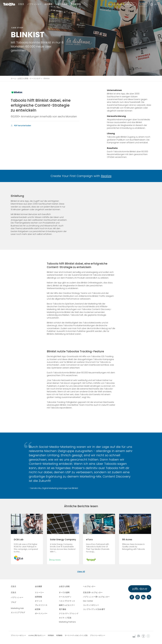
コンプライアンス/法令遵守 (94, 609)
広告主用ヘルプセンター (93, 592)
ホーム (13, 78)
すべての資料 (64, 592)
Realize (106, 176)
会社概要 (38, 586)
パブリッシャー (34, 4)
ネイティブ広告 (65, 618)
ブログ (14, 602)
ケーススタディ (36, 78)
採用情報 (38, 597)
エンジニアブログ (18, 612)
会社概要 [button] (48, 4)
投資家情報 (76, 4)
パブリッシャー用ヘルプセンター (96, 597)
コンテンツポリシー (91, 605)
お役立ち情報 (23, 78)
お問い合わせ (130, 4)
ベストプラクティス (67, 601)
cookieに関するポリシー (37, 635)
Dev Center (88, 601)
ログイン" (143, 4)
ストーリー (39, 592)
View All (81, 572)
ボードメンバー (41, 613)
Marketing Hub (17, 608)
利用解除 (59, 635)
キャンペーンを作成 (115, 4)
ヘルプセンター (89, 586)
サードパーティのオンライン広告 (76, 635)
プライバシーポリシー (18, 635)
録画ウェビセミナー (67, 605)
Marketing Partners (67, 622)
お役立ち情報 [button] (62, 4)
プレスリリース (41, 605)
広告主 (21, 4)
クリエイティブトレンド (69, 613)
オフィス (38, 601)
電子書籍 (63, 609)
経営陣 (38, 609)
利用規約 (51, 635)
